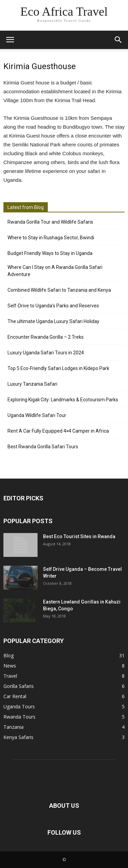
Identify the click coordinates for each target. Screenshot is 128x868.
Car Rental (15, 696)
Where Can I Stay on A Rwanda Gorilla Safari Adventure (55, 271)
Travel (10, 676)
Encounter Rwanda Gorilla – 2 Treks (46, 337)
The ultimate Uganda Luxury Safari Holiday (53, 321)
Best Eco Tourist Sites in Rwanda (79, 536)
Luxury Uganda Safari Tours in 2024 (46, 353)
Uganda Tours (19, 706)
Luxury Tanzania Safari (32, 384)
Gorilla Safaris (19, 686)
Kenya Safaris (18, 737)
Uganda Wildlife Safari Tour (37, 415)
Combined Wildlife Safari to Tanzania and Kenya (59, 290)
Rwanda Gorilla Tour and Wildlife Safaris (50, 222)
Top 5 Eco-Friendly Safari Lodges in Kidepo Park (58, 368)
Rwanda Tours (19, 717)
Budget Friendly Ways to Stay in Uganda (50, 253)
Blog (9, 655)
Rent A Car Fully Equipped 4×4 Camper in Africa (58, 431)
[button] (118, 40)
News (10, 666)
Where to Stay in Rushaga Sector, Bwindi (51, 238)
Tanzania (13, 727)
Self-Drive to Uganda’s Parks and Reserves (53, 306)
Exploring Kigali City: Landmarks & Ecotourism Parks (63, 400)
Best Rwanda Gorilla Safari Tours (43, 447)
